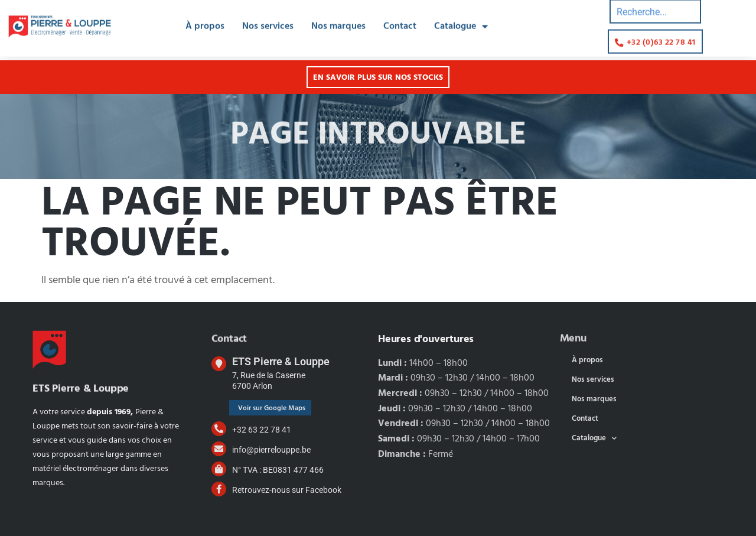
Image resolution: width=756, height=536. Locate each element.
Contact (400, 20)
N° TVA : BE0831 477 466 (278, 470)
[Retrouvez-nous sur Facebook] (219, 489)
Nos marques (338, 20)
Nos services (268, 20)
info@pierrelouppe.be (271, 450)
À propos (205, 20)
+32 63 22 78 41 (262, 430)
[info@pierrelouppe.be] (219, 449)
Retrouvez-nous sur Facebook (287, 490)
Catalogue (461, 20)
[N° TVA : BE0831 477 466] (219, 469)
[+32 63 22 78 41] (219, 429)
